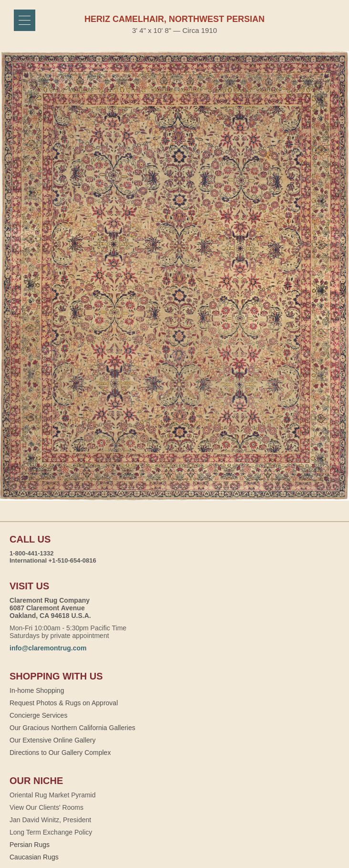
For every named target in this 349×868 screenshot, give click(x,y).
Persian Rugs (30, 845)
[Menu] (25, 20)
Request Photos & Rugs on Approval (64, 703)
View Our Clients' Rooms (46, 807)
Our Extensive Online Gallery (53, 740)
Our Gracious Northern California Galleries (72, 728)
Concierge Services (38, 715)
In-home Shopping (37, 690)
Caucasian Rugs (34, 857)
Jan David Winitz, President (50, 820)
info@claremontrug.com (48, 648)
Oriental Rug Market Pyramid (53, 795)
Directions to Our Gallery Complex (60, 753)
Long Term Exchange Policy (51, 832)
